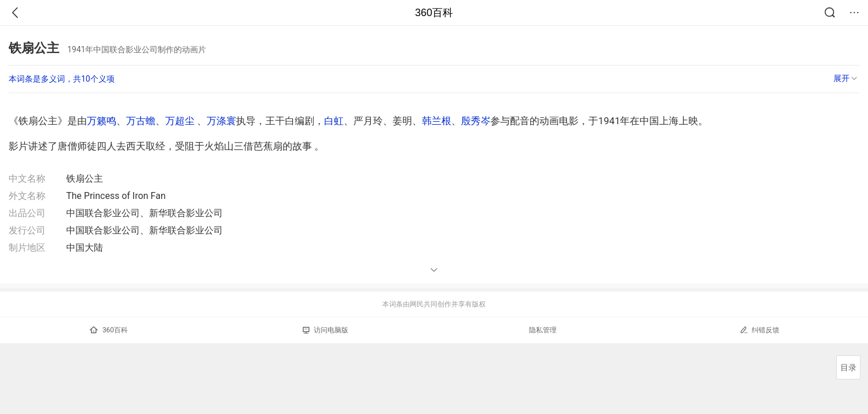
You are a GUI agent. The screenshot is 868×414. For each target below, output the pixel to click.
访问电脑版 (325, 330)
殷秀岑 (476, 121)
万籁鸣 (102, 121)
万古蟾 (141, 121)
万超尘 (180, 121)
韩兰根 (437, 121)
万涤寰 (221, 121)
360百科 (434, 13)
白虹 (334, 121)
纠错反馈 (759, 330)
